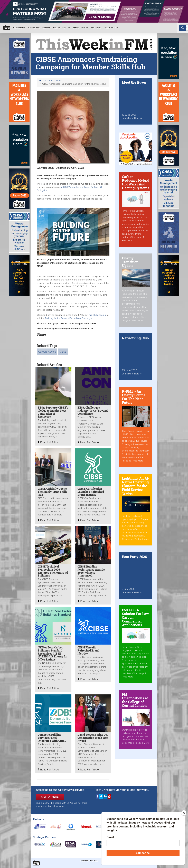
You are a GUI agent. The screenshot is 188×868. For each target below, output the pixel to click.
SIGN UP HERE (50, 797)
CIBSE (63, 352)
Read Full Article (48, 442)
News (59, 81)
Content (19, 28)
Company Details (89, 861)
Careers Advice (47, 352)
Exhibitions (80, 28)
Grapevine (34, 28)
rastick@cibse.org (98, 315)
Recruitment (62, 28)
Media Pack (111, 28)
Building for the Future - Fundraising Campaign (68, 318)
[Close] (184, 813)
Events (46, 28)
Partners (96, 28)
